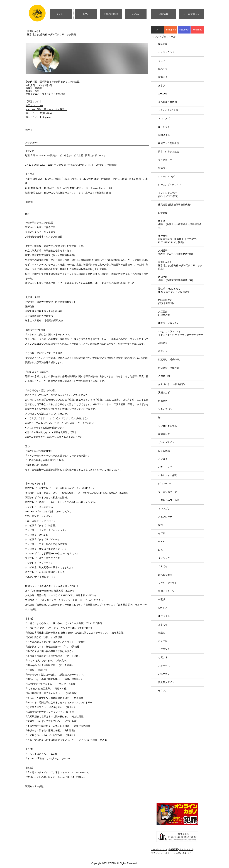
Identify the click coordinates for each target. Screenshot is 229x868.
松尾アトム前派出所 (169, 143)
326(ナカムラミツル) (181, 333)
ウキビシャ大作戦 (167, 475)
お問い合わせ (182, 853)
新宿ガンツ (164, 434)
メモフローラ (165, 517)
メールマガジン (192, 14)
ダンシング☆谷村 (168, 195)
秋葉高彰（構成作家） (170, 360)
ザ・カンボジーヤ (167, 492)
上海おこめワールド (169, 500)
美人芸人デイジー (167, 682)
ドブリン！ (164, 649)
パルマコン (164, 674)
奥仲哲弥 (177, 239)
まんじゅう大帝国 (167, 102)
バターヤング (165, 467)
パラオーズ (164, 666)
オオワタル (164, 616)
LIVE (86, 14)
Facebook (184, 30)
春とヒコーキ (165, 160)
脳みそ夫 (163, 69)
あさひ (162, 85)
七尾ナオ (163, 657)
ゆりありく (164, 127)
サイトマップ (186, 849)
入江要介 (164, 313)
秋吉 (160, 525)
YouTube (197, 30)
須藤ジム (163, 168)
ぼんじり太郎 (165, 575)
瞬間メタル (164, 135)
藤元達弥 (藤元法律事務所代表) (174, 205)
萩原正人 (163, 351)
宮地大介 (163, 77)
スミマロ (163, 641)
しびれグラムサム (167, 426)
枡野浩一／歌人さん (169, 323)
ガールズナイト (166, 442)
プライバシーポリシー (162, 853)
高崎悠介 (163, 343)
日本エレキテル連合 (169, 152)
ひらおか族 (164, 451)
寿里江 (162, 633)
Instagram (171, 30)
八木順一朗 (164, 376)
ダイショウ (164, 558)
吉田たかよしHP (34, 105)
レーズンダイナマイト (170, 185)
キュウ (162, 60)
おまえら (163, 624)
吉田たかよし (180, 265)
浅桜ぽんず (164, 393)
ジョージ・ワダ (166, 176)
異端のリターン (166, 591)
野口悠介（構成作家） (170, 368)
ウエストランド (166, 52)
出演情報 (164, 14)
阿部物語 (163, 401)
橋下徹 (180, 224)
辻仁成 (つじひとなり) (174, 290)
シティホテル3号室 (168, 110)
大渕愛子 (176, 252)
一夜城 (162, 599)
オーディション (159, 849)
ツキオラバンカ (166, 409)
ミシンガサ (164, 508)
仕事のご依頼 (111, 14)
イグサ (162, 533)
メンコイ (163, 459)
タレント (61, 14)
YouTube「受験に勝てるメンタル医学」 (46, 109)
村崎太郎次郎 (166, 302)
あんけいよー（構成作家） (172, 384)
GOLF (161, 542)
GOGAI (136, 14)
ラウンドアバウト (167, 583)
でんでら (163, 566)
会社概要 (173, 849)
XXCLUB (163, 94)
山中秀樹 (163, 213)
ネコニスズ (164, 119)
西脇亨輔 (176, 279)
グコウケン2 (165, 484)
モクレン (163, 691)
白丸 (160, 550)
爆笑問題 (163, 44)
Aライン (162, 608)
